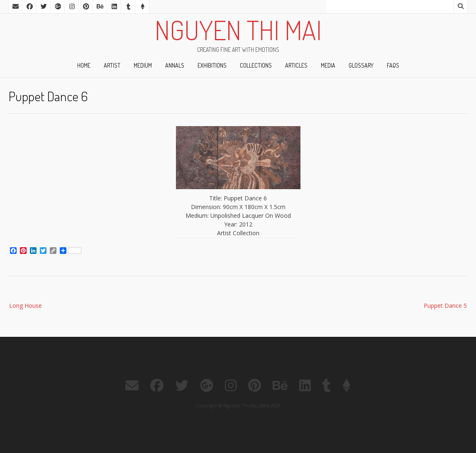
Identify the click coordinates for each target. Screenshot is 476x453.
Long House (26, 306)
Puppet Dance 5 (445, 306)
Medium (143, 65)
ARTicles (296, 65)
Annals (175, 65)
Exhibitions (212, 65)
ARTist (112, 65)
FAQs (393, 65)
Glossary (361, 65)
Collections (256, 65)
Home (84, 65)
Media (328, 65)
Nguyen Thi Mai (238, 30)
